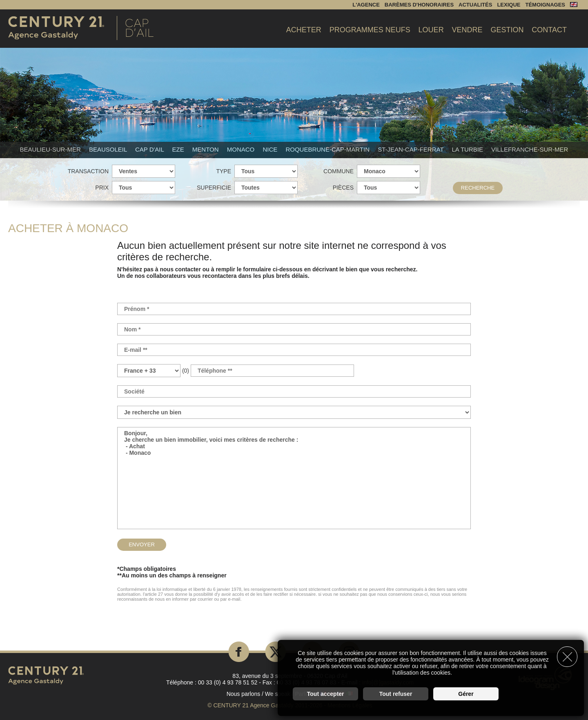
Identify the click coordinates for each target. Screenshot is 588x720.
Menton (206, 149)
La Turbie (468, 149)
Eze (179, 149)
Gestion (507, 30)
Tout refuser (396, 694)
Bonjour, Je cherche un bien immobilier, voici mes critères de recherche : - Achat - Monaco (294, 478)
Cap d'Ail (150, 149)
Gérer (466, 694)
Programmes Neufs (370, 30)
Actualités (475, 5)
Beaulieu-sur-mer (51, 149)
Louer (431, 30)
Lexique (509, 5)
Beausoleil (109, 149)
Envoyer (142, 544)
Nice (271, 149)
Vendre (467, 30)
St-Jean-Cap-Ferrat (411, 149)
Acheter (304, 30)
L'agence (366, 5)
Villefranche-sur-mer (530, 149)
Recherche (478, 188)
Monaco (242, 149)
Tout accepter (326, 694)
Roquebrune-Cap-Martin (328, 149)
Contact (549, 30)
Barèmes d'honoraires (419, 5)
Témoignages (545, 5)
